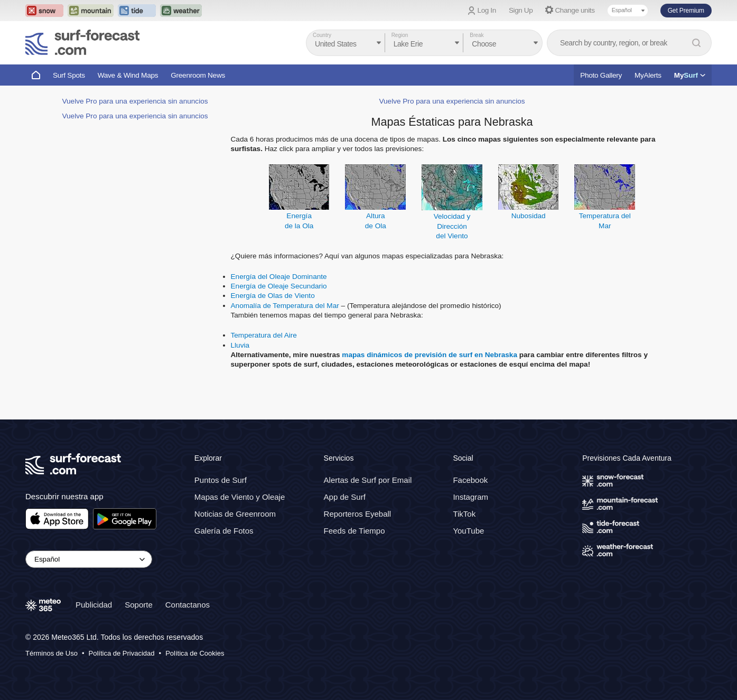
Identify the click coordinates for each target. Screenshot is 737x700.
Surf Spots (69, 75)
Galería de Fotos (224, 531)
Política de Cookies (195, 653)
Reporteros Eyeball (358, 514)
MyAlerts (648, 75)
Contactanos (188, 605)
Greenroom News (198, 75)
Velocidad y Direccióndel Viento (452, 226)
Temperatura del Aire (264, 335)
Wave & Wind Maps (128, 75)
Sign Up (521, 10)
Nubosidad (529, 216)
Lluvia (240, 345)
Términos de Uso (52, 653)
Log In (487, 10)
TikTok (464, 514)
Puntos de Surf (221, 480)
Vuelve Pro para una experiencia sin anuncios (135, 101)
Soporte (139, 605)
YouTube (468, 531)
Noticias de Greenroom (235, 514)
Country (322, 35)
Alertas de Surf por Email (368, 480)
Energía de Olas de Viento (273, 296)
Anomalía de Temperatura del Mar (285, 306)
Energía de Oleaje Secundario (279, 286)
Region (400, 35)
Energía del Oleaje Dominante (279, 277)
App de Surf (345, 497)
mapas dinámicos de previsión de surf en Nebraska (430, 355)
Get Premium (686, 11)
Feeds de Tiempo (354, 531)
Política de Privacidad (122, 653)
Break (477, 35)
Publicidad (94, 605)
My (690, 75)
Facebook (470, 480)
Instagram (470, 497)
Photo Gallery (601, 75)
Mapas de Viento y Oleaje (240, 497)
